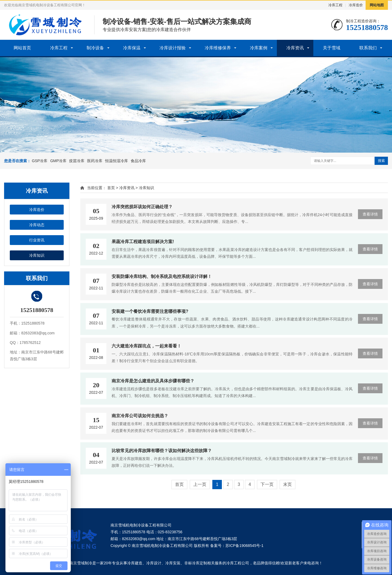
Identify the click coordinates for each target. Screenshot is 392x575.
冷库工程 (335, 5)
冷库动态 (37, 225)
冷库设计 (154, 563)
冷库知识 (37, 255)
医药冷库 (95, 161)
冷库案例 (259, 48)
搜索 (381, 161)
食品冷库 (138, 161)
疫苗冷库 (77, 161)
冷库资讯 (295, 48)
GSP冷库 (40, 161)
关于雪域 (332, 48)
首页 (111, 188)
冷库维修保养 (218, 48)
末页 (287, 484)
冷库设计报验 (173, 48)
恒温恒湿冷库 (117, 161)
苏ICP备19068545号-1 (244, 546)
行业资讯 (37, 240)
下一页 (267, 484)
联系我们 (368, 48)
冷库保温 (132, 48)
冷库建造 (135, 563)
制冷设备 (95, 48)
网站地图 (377, 5)
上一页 (200, 484)
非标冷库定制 (196, 563)
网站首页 (22, 48)
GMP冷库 (58, 161)
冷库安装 (173, 563)
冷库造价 (356, 5)
